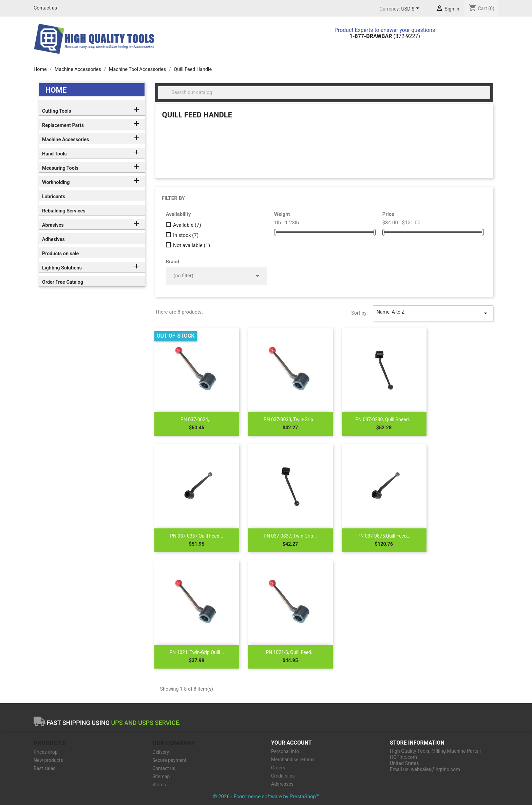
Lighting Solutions (62, 268)
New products (48, 760)
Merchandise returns (293, 760)
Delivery (161, 752)
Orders (278, 768)
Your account (291, 743)
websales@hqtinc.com (435, 770)
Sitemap (161, 776)
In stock (186, 235)
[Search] (324, 93)
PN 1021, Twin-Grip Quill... (197, 652)
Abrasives (53, 225)
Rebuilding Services (64, 211)
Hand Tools (54, 154)
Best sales (44, 768)
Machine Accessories (65, 140)
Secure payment (169, 760)
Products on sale (60, 254)
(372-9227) (385, 36)
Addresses (282, 784)
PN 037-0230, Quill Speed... (384, 419)
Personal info (285, 751)
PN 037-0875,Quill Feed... (384, 536)
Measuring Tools (60, 168)
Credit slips (283, 776)
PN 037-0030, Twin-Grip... (290, 419)
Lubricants (54, 197)
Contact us (45, 8)
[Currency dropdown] (411, 9)
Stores (159, 785)
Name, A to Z (433, 313)
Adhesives (53, 239)
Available (187, 225)
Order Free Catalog (63, 282)
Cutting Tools (56, 111)
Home (56, 90)
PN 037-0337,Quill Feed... (196, 536)
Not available (192, 245)
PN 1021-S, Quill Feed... (290, 652)
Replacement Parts (63, 125)
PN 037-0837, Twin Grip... (290, 536)
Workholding (56, 182)
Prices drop (46, 752)
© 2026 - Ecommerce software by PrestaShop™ (266, 797)
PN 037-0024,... (197, 419)
